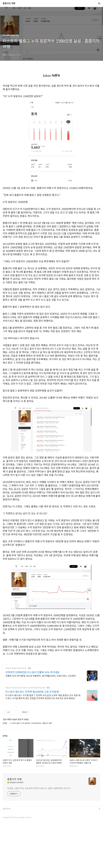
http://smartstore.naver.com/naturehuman (25, 688)
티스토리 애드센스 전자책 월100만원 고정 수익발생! (32, 692)
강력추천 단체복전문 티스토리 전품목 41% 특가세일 (32, 672)
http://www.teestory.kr (16, 668)
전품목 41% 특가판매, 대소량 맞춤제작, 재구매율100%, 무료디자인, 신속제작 (41, 676)
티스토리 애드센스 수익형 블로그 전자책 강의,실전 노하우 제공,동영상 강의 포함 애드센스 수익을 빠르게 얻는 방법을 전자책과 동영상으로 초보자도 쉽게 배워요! (43, 697)
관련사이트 (7, 809)
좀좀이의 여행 (9, 3)
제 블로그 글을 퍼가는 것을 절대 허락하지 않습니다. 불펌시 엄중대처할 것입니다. (39, 788)
